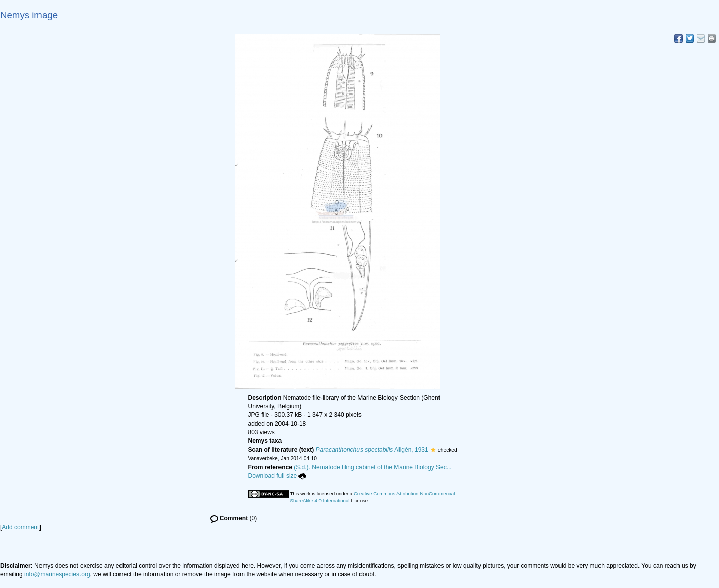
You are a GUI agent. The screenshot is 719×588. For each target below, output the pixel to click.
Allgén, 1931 (372, 450)
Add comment (20, 527)
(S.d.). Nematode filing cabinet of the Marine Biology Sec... (373, 467)
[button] (433, 450)
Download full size (277, 476)
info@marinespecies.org (57, 574)
